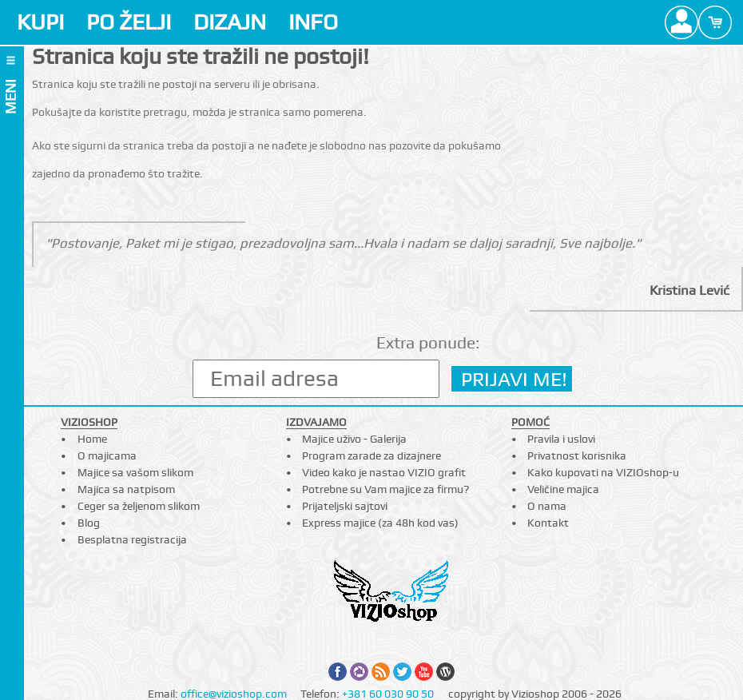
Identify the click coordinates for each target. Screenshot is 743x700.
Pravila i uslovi (561, 439)
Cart (715, 22)
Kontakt (548, 523)
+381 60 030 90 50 (388, 694)
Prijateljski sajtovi (345, 506)
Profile (681, 22)
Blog (89, 523)
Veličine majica (563, 489)
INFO (313, 22)
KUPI (40, 22)
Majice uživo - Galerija (354, 439)
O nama (547, 506)
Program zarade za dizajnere (371, 455)
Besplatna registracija (132, 539)
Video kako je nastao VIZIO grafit (384, 472)
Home (92, 439)
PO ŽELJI (129, 22)
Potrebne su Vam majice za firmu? (385, 489)
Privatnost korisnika (577, 455)
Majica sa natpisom (126, 489)
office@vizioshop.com (234, 694)
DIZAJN (230, 22)
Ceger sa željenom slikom (139, 506)
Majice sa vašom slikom (135, 472)
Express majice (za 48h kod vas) (380, 523)
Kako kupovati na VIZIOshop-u (603, 472)
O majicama (107, 455)
